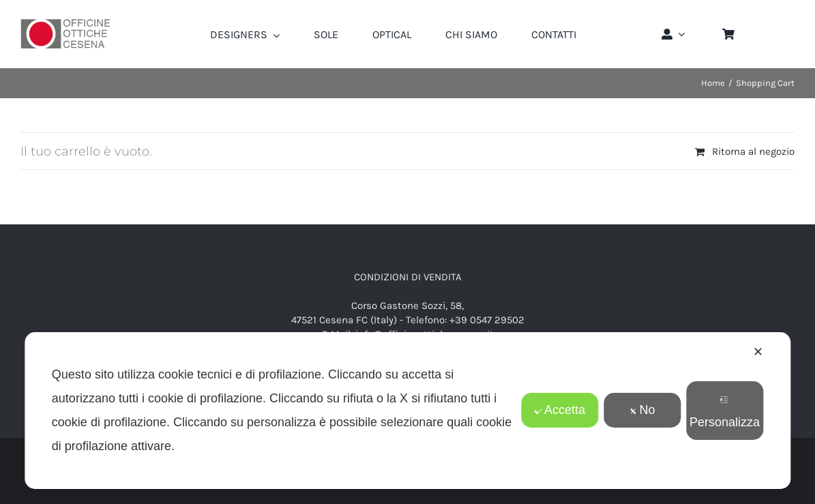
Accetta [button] (560, 410)
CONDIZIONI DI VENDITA (408, 277)
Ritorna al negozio (753, 151)
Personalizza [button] (725, 412)
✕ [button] (758, 352)
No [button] (642, 410)
